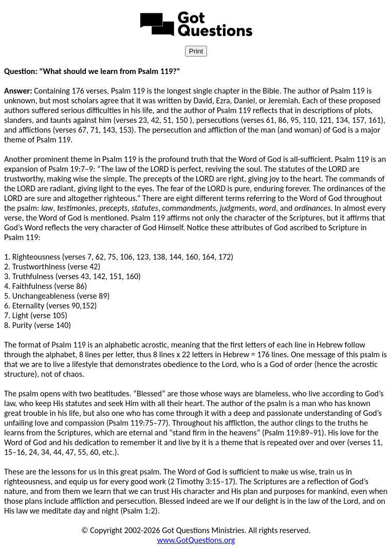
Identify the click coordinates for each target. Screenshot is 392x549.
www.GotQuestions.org (196, 540)
